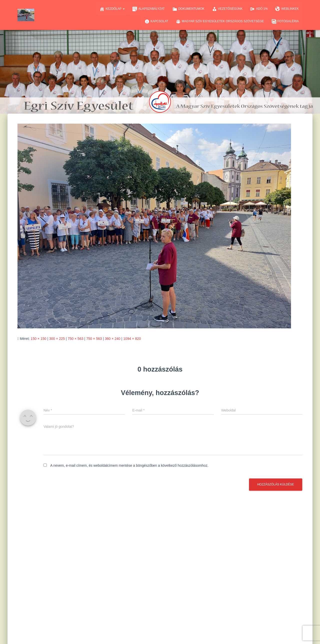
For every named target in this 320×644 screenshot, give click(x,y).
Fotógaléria (285, 21)
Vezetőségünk (227, 9)
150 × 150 (39, 339)
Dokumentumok (188, 9)
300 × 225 (57, 339)
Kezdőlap (112, 9)
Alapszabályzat (148, 9)
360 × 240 (113, 339)
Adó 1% (259, 9)
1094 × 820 (132, 339)
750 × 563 (76, 339)
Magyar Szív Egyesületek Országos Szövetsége (220, 21)
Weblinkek (287, 9)
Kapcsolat (156, 21)
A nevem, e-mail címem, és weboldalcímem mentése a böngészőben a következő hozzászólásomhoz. (129, 465)
